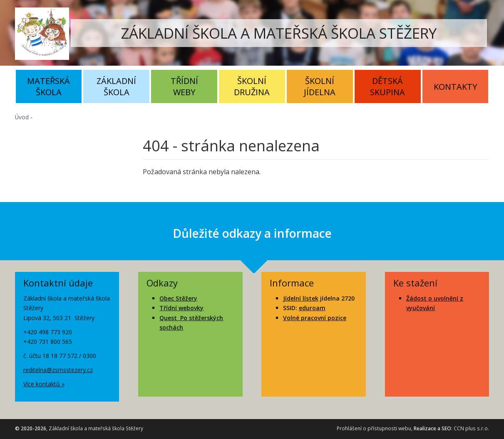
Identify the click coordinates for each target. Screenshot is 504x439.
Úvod (22, 117)
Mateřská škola (48, 86)
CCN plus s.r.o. (471, 428)
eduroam (312, 308)
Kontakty (455, 87)
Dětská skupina (387, 86)
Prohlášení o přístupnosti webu (374, 428)
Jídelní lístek (301, 298)
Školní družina (252, 86)
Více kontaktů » (44, 384)
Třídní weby (184, 86)
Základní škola (116, 86)
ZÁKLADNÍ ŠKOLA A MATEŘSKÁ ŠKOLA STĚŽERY (279, 33)
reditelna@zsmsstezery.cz (58, 370)
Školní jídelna (320, 86)
